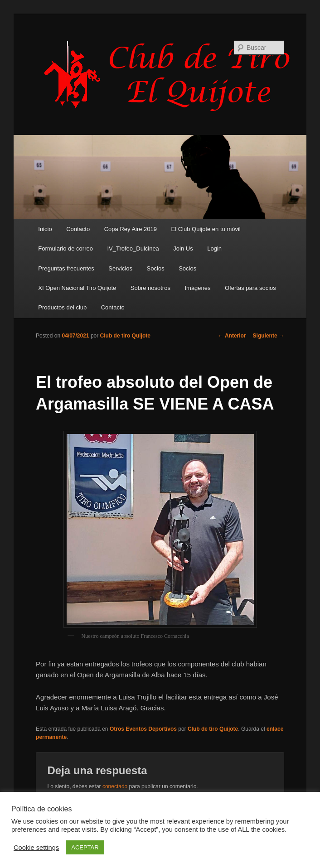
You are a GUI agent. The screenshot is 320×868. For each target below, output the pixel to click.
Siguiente (269, 336)
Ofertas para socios (250, 288)
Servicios (120, 268)
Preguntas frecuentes (66, 268)
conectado (115, 786)
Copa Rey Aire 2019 (131, 229)
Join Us (183, 248)
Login (214, 248)
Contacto (78, 229)
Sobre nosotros (150, 288)
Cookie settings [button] (36, 848)
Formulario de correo (65, 248)
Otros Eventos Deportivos (143, 729)
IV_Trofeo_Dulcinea (133, 248)
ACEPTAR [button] (85, 847)
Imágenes (197, 288)
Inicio (45, 229)
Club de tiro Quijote (125, 336)
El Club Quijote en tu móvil (206, 229)
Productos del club (62, 307)
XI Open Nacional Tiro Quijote (77, 288)
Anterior (232, 336)
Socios (156, 268)
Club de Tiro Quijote (172, 76)
